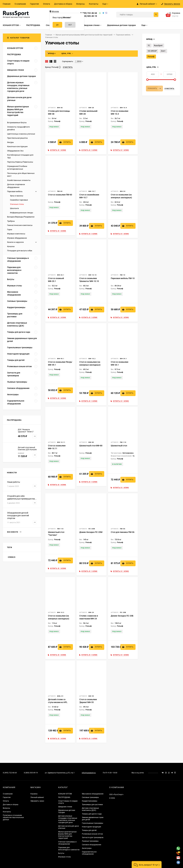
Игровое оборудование (17, 238)
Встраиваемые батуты (17, 123)
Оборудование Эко (15, 151)
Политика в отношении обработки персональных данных (13, 817)
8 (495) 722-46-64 (89, 13)
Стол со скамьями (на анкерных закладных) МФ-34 (121, 198)
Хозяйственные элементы (19, 180)
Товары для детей (89, 830)
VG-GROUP (152, 51)
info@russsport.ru (89, 773)
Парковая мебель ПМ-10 (123, 278)
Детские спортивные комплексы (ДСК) (90, 809)
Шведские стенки (65, 807)
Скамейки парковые (19, 200)
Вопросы (81, 4)
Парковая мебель (15, 191)
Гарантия (34, 4)
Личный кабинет (37, 797)
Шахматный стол (119, 446)
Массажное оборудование (93, 794)
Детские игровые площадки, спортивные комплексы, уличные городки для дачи (68, 819)
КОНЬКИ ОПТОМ (65, 794)
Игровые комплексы (16, 234)
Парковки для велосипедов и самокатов (69, 849)
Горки (10, 230)
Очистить (169, 89)
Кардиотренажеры (90, 801)
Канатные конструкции (17, 146)
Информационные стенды (22, 213)
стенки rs (12, 557)
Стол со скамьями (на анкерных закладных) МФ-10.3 (59, 619)
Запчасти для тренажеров (93, 837)
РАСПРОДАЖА (64, 797)
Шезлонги (14, 208)
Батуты (61, 853)
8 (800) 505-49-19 (89, 16)
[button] (147, 864)
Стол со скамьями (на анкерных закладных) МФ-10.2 (90, 365)
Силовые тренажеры (90, 797)
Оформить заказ (37, 801)
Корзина (34, 794)
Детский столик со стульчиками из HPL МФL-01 (58, 702)
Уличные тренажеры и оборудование (67, 843)
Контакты (94, 4)
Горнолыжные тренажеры (93, 823)
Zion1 (163, 51)
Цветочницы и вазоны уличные (21, 134)
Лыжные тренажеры (90, 841)
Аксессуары (87, 848)
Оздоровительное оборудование (89, 853)
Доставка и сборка (63, 4)
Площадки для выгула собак (20, 251)
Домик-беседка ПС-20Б (122, 616)
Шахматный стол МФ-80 (91, 446)
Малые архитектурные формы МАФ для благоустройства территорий (67, 835)
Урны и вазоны (17, 196)
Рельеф (151, 57)
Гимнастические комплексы (20, 225)
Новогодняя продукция (91, 827)
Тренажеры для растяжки (92, 805)
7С (149, 45)
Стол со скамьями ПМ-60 (60, 195)
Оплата (47, 4)
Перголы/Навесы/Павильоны (20, 162)
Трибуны (11, 221)
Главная (7, 4)
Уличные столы (17, 204)
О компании (20, 4)
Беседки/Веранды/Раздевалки (21, 217)
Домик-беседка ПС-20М (91, 532)
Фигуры (10, 142)
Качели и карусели (15, 242)
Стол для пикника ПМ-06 (123, 532)
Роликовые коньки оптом (92, 834)
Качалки (11, 246)
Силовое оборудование (91, 845)
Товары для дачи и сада (92, 814)
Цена (78, 61)
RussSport (158, 45)
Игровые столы (64, 857)
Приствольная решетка (17, 138)
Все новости (14, 532)
